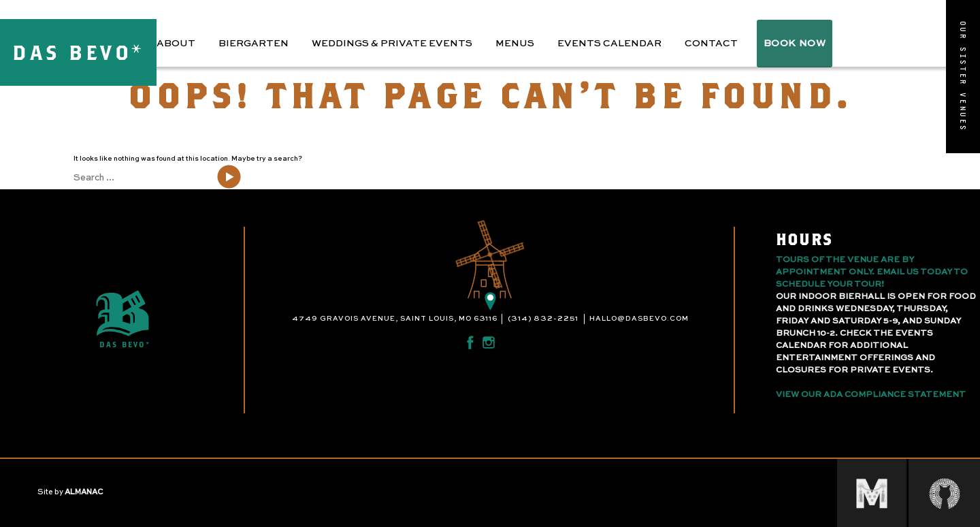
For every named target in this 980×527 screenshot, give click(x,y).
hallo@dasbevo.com (639, 319)
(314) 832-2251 (543, 319)
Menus (515, 44)
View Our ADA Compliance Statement (871, 395)
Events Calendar (609, 44)
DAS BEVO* (78, 52)
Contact (711, 44)
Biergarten (254, 44)
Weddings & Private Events (392, 44)
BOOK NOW (795, 44)
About (176, 44)
